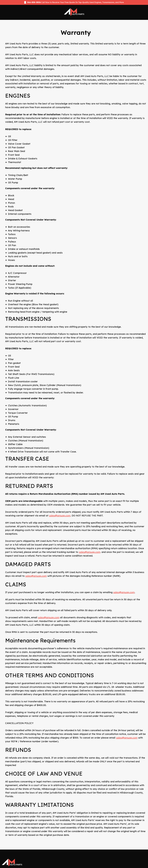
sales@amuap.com (60, 516)
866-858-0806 (34, 2)
